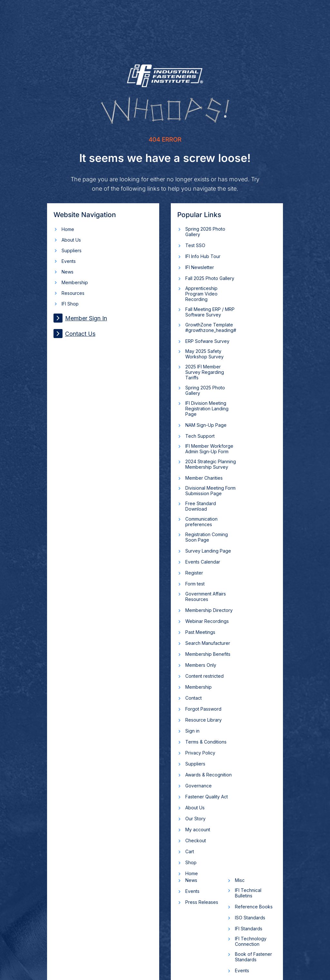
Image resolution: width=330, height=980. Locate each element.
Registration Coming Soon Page (207, 537)
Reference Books (254, 907)
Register (194, 573)
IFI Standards (249, 929)
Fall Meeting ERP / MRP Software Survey (210, 312)
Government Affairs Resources (206, 596)
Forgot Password (203, 709)
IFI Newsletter (200, 267)
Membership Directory (209, 610)
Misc (240, 880)
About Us (71, 240)
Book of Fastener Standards (253, 957)
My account (198, 830)
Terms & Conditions (206, 742)
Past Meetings (200, 632)
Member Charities (204, 478)
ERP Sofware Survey (207, 341)
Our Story (195, 819)
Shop (191, 862)
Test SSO (195, 245)
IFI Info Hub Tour (203, 256)
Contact (194, 698)
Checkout (196, 840)
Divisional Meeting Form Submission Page (210, 491)
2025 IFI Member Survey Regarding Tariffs (205, 372)
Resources (73, 293)
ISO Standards (250, 918)
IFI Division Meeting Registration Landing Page (207, 409)
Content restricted (204, 676)
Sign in (192, 731)
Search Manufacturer (208, 643)
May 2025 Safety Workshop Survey (204, 354)
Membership (75, 282)
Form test (195, 584)
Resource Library (204, 720)
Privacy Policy (200, 753)
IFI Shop (70, 304)
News (68, 272)
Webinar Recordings (207, 621)
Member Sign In (80, 318)
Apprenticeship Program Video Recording (201, 294)
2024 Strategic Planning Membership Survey (211, 464)
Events (69, 261)
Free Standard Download (201, 506)
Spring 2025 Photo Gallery (205, 390)
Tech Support (200, 436)
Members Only (201, 665)
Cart (190, 851)
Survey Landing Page (208, 551)
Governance (199, 786)
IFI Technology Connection (251, 941)
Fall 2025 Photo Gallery (210, 278)
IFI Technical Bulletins (248, 893)
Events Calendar (203, 562)
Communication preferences (201, 522)
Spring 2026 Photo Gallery (205, 232)
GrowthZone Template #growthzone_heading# (211, 327)
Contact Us (74, 334)
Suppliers (72, 250)
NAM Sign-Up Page (206, 425)
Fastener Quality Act (207, 797)
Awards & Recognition (209, 775)
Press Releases (202, 902)
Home (68, 229)
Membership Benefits (208, 654)
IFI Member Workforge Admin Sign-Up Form (209, 449)
